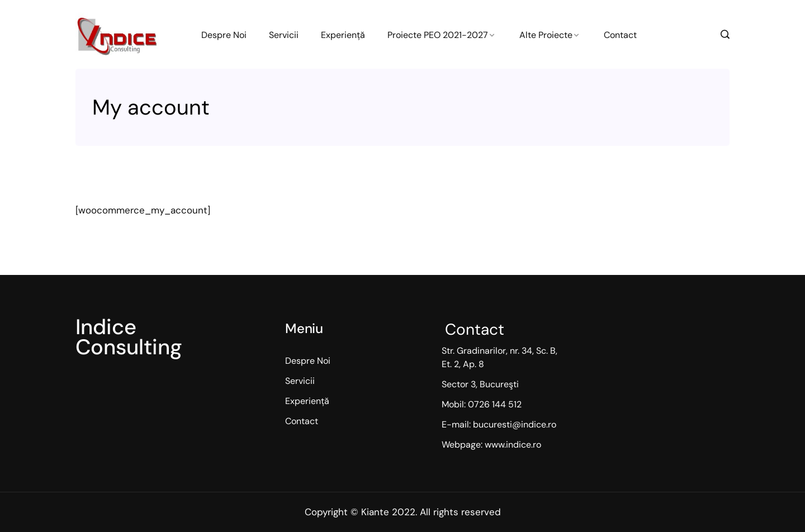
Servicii (284, 35)
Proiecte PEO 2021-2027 (438, 35)
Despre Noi (224, 35)
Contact (620, 35)
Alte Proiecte (546, 35)
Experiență (343, 35)
